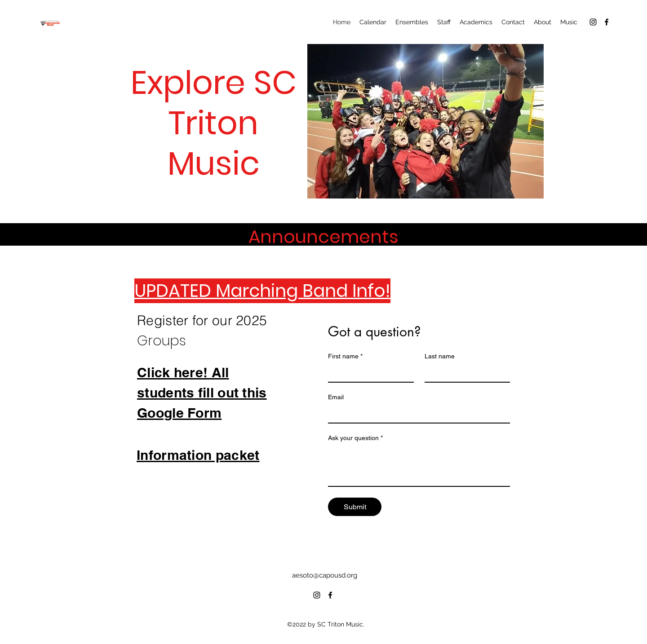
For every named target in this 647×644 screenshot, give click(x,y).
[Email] (416, 414)
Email (336, 397)
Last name (440, 356)
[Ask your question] (419, 466)
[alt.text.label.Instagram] (593, 22)
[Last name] (465, 373)
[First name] (368, 373)
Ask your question (355, 438)
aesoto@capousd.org (325, 575)
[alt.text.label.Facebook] (607, 22)
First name (345, 356)
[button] (425, 121)
